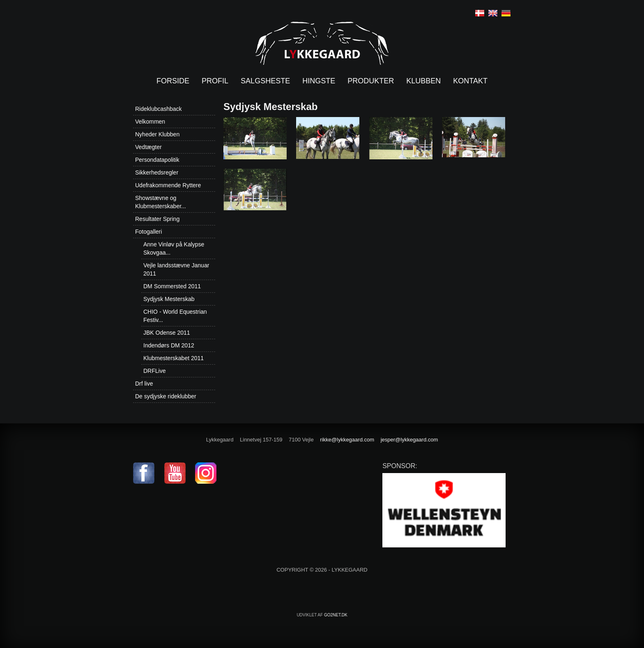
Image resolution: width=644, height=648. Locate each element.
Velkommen (150, 122)
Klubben (423, 81)
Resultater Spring (157, 219)
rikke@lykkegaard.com (347, 440)
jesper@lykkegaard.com (409, 440)
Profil (215, 81)
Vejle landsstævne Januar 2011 (176, 269)
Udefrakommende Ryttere (168, 185)
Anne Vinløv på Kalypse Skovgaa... (174, 248)
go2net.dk (336, 615)
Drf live (144, 384)
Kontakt (470, 81)
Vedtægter (148, 147)
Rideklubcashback (159, 109)
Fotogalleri (148, 232)
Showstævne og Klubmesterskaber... (161, 202)
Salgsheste (265, 81)
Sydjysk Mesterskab (169, 299)
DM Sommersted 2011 (172, 286)
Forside (173, 81)
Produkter (371, 81)
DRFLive (154, 371)
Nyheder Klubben (157, 134)
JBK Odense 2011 (167, 333)
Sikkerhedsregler (157, 172)
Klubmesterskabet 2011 (174, 358)
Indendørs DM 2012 (169, 345)
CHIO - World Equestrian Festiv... (175, 316)
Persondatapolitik (157, 160)
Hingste (319, 81)
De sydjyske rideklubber (166, 396)
